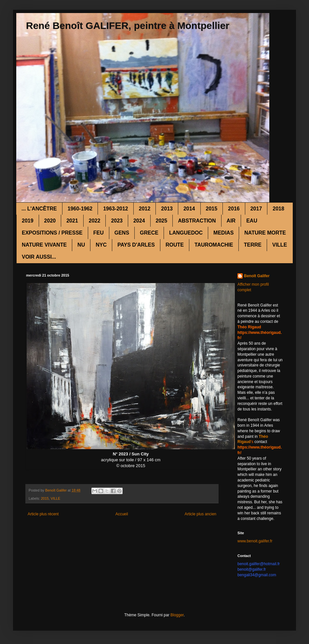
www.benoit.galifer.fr (255, 541)
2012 (145, 209)
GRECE (149, 233)
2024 (139, 221)
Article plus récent (43, 514)
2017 (256, 209)
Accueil (122, 514)
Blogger (177, 615)
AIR (231, 221)
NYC (101, 245)
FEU (99, 233)
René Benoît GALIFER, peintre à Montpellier (128, 26)
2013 (167, 209)
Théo (263, 436)
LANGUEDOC (186, 233)
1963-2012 (116, 209)
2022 (95, 221)
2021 (72, 221)
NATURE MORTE (265, 233)
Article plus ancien (201, 514)
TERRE (253, 245)
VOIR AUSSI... (39, 257)
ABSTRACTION (197, 221)
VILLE (280, 245)
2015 (212, 209)
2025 (162, 221)
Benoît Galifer (257, 276)
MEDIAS (223, 233)
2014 (189, 209)
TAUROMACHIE (214, 245)
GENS (122, 233)
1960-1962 (80, 209)
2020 (50, 221)
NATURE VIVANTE (44, 245)
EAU (252, 221)
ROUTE (175, 245)
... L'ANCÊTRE (39, 209)
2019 (28, 221)
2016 (234, 209)
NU (81, 245)
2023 (117, 221)
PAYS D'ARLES (136, 245)
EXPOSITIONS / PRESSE (52, 233)
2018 (278, 209)
